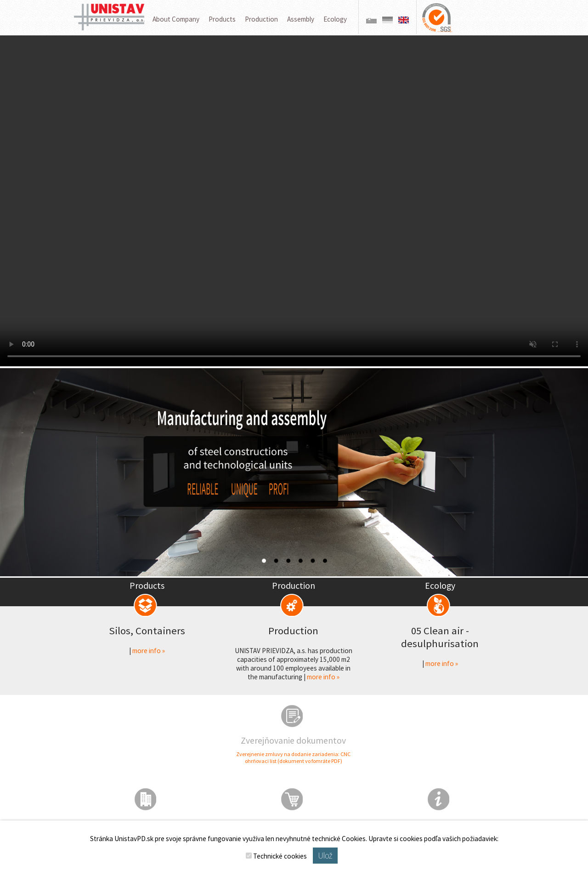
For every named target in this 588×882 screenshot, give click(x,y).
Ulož (325, 856)
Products (222, 19)
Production (261, 19)
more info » (149, 651)
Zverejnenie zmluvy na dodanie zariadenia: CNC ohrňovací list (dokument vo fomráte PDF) (293, 757)
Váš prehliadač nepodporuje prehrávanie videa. (294, 201)
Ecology (335, 19)
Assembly (301, 19)
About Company (176, 19)
